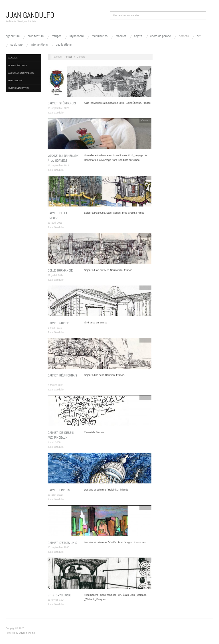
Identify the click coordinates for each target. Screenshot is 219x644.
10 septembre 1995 (58, 547)
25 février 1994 (56, 600)
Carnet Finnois (59, 490)
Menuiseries (100, 36)
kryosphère (77, 36)
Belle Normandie (60, 270)
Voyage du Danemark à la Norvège (63, 158)
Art (199, 36)
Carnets (184, 36)
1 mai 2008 (54, 443)
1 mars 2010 (55, 328)
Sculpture (16, 44)
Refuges (56, 36)
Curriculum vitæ (19, 88)
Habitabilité (15, 81)
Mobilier (121, 36)
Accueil (13, 58)
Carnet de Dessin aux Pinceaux (61, 435)
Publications (64, 44)
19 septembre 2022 (58, 108)
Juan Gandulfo (56, 113)
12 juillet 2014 (55, 275)
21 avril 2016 (55, 223)
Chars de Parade (161, 36)
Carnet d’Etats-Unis (62, 543)
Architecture (36, 36)
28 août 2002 (55, 495)
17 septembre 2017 (58, 166)
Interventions (39, 44)
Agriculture (13, 36)
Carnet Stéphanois (62, 103)
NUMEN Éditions (18, 65)
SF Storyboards (60, 595)
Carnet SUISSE (58, 323)
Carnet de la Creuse (57, 215)
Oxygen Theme (27, 633)
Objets (138, 36)
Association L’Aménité (21, 73)
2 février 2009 (55, 385)
